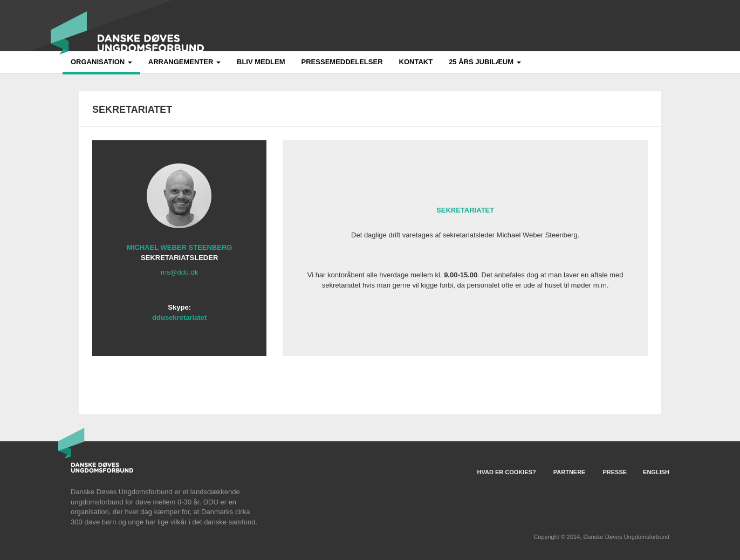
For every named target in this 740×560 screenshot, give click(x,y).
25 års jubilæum (485, 62)
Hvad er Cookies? (507, 472)
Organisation (101, 62)
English (656, 472)
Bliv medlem (261, 62)
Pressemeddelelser (342, 62)
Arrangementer (184, 62)
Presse (615, 472)
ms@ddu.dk (180, 272)
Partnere (570, 472)
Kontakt (416, 62)
